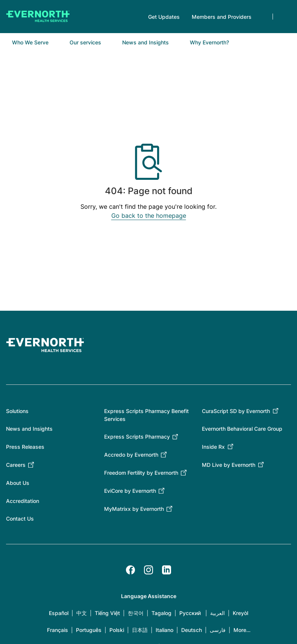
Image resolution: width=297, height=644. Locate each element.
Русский (190, 613)
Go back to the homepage (149, 216)
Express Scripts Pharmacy (137, 437)
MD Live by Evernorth (229, 465)
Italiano (164, 630)
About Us (18, 483)
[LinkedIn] (167, 570)
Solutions (17, 411)
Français (58, 630)
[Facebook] (130, 570)
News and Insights (29, 429)
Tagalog (161, 613)
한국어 (136, 613)
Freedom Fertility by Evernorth (141, 473)
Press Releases (25, 447)
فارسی (218, 630)
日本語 (140, 630)
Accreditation (23, 501)
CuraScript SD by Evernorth (236, 411)
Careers (16, 465)
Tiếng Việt (107, 613)
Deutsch (192, 630)
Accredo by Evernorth (131, 455)
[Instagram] (148, 570)
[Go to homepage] (38, 17)
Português (89, 630)
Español (59, 613)
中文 (82, 613)
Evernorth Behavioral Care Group (242, 429)
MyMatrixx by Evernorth (134, 509)
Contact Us (20, 519)
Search (285, 17)
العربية (217, 613)
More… (242, 630)
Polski (117, 630)
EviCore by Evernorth (130, 491)
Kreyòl (240, 613)
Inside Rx (213, 447)
